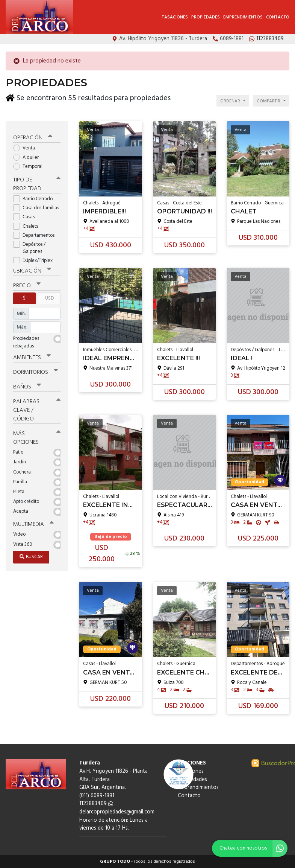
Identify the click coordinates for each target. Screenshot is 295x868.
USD (49, 297)
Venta (26, 147)
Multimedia (33, 523)
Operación (33, 137)
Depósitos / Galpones (30, 247)
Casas (26, 216)
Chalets (28, 225)
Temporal (30, 165)
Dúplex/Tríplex (35, 260)
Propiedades (206, 17)
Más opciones (37, 436)
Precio (27, 284)
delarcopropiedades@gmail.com (117, 812)
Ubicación (32, 270)
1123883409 (96, 804)
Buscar (31, 555)
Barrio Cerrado (35, 197)
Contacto (278, 17)
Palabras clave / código (37, 409)
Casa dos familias (37, 206)
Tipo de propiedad (37, 183)
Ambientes (32, 356)
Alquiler (28, 156)
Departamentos (36, 234)
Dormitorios (36, 371)
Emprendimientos (243, 17)
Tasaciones (175, 17)
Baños (27, 385)
